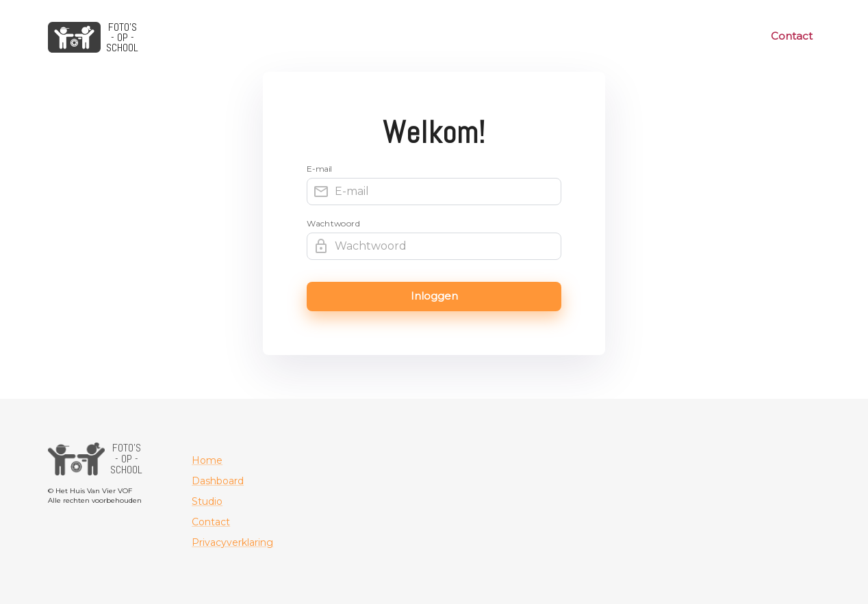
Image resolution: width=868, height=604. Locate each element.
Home (207, 460)
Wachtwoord (334, 224)
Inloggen (434, 296)
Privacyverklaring (232, 542)
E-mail (320, 169)
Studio (207, 501)
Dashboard (218, 481)
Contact (792, 36)
